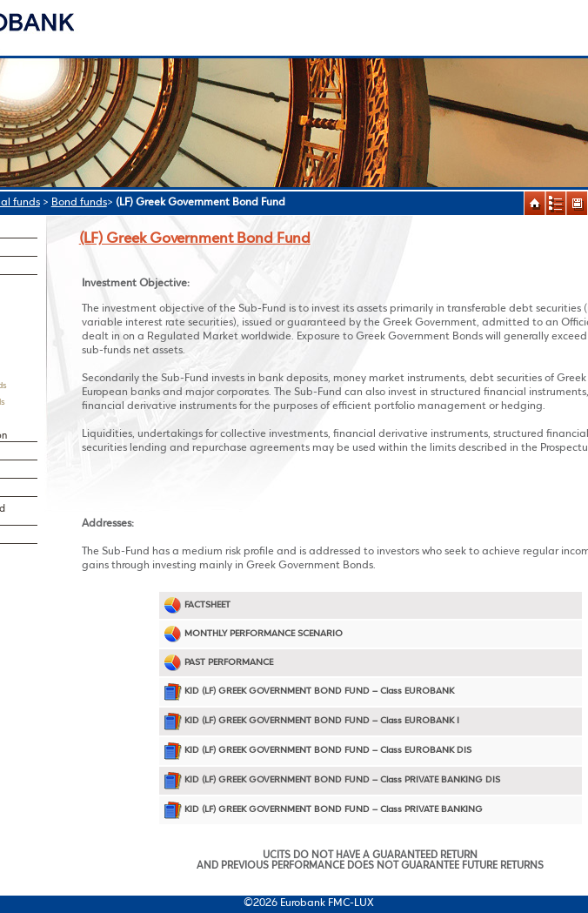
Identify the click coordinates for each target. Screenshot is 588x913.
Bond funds (79, 202)
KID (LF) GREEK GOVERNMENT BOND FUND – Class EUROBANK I (311, 721)
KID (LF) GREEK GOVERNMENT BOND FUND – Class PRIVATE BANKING (323, 810)
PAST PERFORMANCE (218, 663)
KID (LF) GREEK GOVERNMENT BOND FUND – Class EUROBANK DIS (317, 751)
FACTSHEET (197, 605)
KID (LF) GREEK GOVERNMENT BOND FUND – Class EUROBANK (309, 691)
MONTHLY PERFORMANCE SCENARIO (253, 634)
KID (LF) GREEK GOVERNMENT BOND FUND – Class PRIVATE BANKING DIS (332, 780)
